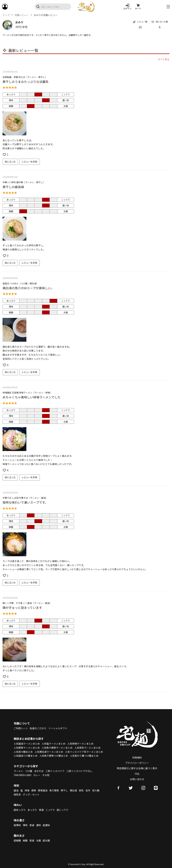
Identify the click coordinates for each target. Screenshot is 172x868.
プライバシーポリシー (137, 763)
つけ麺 (29, 771)
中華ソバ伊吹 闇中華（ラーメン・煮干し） (24, 182)
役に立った (10, 162)
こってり (50, 810)
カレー (37, 775)
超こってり (62, 810)
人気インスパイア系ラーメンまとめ (84, 752)
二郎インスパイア (55, 771)
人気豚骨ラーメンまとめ (27, 748)
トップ (6, 15)
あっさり (32, 810)
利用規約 (137, 757)
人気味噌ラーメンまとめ (80, 744)
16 (140, 27)
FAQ (137, 774)
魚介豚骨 (54, 790)
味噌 (27, 790)
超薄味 (17, 825)
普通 (41, 810)
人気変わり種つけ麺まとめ (84, 756)
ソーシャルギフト (58, 728)
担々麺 (96, 790)
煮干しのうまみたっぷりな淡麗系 (26, 82)
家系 (81, 790)
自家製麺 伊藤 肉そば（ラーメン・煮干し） (25, 77)
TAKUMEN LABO (23, 775)
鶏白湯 (73, 790)
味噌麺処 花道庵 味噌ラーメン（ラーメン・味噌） (27, 393)
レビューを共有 (30, 162)
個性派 (17, 794)
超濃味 (46, 825)
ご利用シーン (21, 728)
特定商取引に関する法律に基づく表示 (137, 768)
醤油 (16, 790)
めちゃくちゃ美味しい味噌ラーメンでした (32, 397)
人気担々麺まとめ (23, 752)
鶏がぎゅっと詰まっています (22, 607)
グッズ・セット (31, 794)
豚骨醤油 (43, 790)
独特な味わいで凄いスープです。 (25, 502)
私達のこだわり (38, 728)
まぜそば (39, 771)
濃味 (38, 825)
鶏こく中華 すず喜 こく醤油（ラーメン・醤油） (27, 603)
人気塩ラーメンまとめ (54, 744)
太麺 (38, 840)
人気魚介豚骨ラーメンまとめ (57, 748)
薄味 (25, 825)
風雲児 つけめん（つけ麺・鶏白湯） (21, 283)
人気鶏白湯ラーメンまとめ (49, 752)
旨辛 (88, 790)
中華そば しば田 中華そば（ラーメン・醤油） (25, 498)
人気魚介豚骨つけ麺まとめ (54, 756)
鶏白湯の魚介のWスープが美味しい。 (28, 288)
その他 (46, 775)
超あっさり (20, 810)
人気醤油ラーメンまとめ (27, 744)
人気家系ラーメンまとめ (88, 748)
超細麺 (17, 840)
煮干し (64, 790)
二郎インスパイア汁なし (79, 771)
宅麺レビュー (22, 15)
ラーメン (18, 771)
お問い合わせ (137, 779)
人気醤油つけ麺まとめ (26, 756)
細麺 (25, 840)
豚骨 (34, 790)
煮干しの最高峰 (13, 187)
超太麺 (46, 840)
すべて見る (164, 59)
